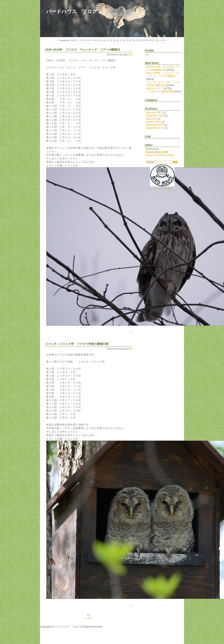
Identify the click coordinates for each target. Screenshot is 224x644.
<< (57, 40)
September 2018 (155, 116)
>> (167, 40)
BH (131, 55)
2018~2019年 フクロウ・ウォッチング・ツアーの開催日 (83, 50)
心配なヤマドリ (155, 88)
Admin (171, 155)
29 (160, 40)
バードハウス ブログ (72, 11)
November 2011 (155, 125)
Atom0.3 (161, 155)
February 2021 (154, 113)
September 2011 (155, 128)
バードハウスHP (162, 187)
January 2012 (153, 122)
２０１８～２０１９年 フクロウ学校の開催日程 (77, 344)
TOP (88, 618)
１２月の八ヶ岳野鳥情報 (159, 92)
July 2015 (151, 119)
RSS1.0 (150, 155)
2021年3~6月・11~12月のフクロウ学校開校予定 (163, 68)
